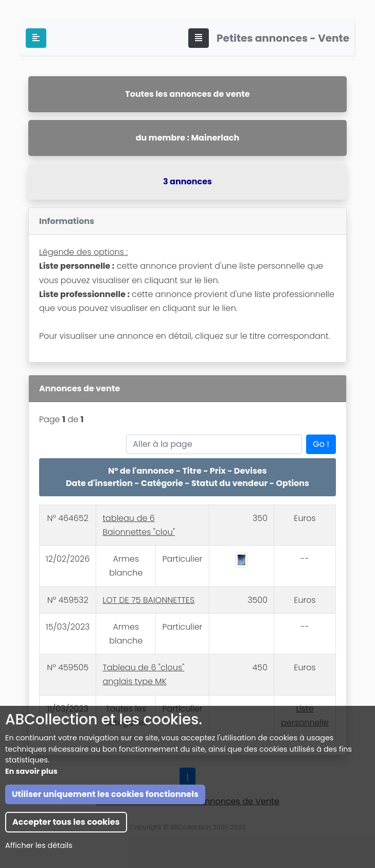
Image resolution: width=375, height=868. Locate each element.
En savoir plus (31, 845)
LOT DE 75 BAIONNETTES (148, 600)
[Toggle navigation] (199, 38)
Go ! (321, 444)
